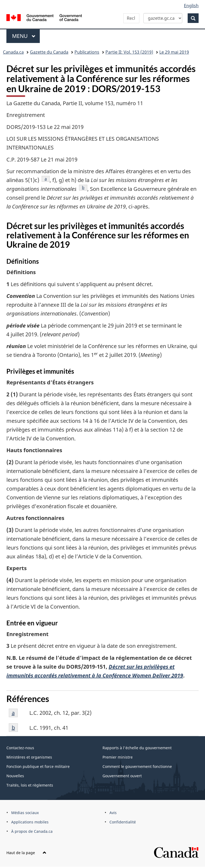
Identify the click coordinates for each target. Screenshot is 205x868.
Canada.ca (13, 52)
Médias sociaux (25, 813)
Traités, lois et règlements (30, 785)
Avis (113, 813)
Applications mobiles (30, 822)
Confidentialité (123, 822)
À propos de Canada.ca (32, 831)
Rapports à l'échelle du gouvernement (137, 748)
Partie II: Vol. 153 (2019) (129, 52)
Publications (87, 52)
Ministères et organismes (29, 757)
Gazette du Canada (49, 52)
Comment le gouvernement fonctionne (137, 766)
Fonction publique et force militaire (38, 766)
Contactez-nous (20, 748)
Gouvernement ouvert (122, 776)
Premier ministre (118, 757)
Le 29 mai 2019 (174, 52)
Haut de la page (26, 853)
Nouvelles (15, 776)
